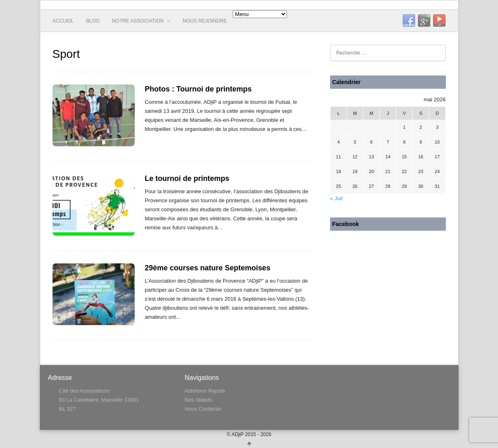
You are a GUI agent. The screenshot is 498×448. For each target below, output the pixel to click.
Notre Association (141, 21)
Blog (93, 21)
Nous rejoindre (205, 21)
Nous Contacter (203, 409)
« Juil (336, 198)
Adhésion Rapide (205, 391)
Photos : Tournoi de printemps (198, 89)
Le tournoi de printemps (187, 178)
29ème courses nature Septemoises (207, 268)
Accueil (63, 21)
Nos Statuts (199, 400)
